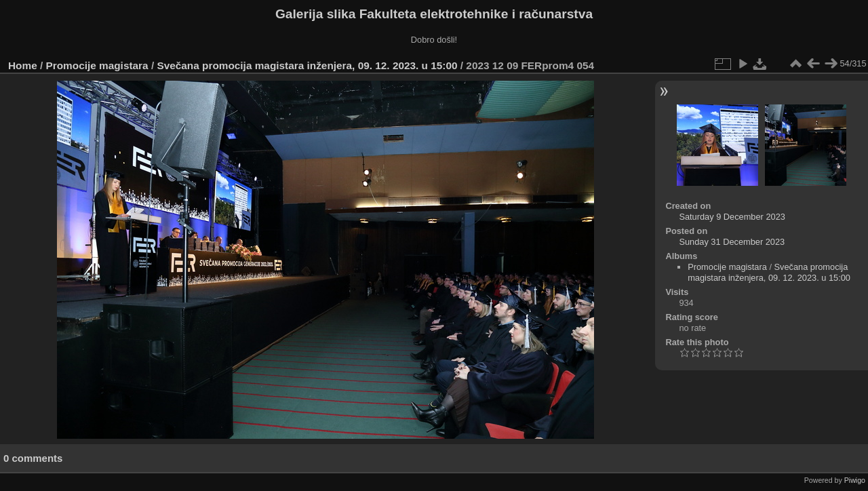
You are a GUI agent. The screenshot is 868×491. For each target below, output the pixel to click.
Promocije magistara (97, 65)
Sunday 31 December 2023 (732, 242)
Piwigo (855, 480)
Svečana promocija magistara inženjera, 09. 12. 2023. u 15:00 (307, 65)
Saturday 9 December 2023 (732, 217)
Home (23, 65)
